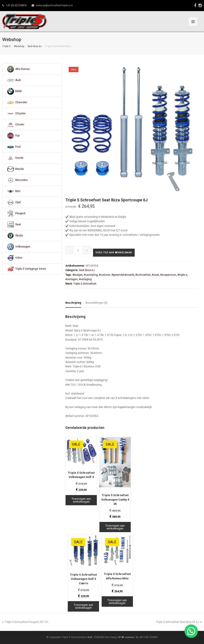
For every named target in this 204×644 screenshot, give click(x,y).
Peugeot (20, 213)
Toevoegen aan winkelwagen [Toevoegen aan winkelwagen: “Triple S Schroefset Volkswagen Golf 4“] (81, 500)
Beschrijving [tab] (73, 303)
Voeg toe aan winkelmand (114, 253)
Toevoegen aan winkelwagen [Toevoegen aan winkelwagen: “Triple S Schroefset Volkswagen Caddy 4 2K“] (115, 527)
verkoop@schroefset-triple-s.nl (54, 5)
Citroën (20, 125)
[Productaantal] (78, 250)
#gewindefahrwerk (123, 275)
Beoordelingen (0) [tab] (96, 303)
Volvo (19, 258)
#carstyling (91, 275)
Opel (18, 202)
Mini (18, 191)
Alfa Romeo (22, 69)
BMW (18, 91)
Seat (18, 224)
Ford (18, 147)
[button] (191, 631)
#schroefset (143, 275)
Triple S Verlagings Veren (31, 269)
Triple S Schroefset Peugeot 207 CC (25, 622)
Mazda (19, 169)
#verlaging (85, 279)
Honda (19, 158)
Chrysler (20, 113)
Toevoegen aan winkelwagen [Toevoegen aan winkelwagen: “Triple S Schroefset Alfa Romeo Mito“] (117, 602)
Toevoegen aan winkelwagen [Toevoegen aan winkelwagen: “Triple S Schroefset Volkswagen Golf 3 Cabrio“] (84, 606)
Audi (18, 80)
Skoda (19, 236)
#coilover (104, 275)
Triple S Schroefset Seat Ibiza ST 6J (179, 622)
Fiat (17, 136)
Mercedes (21, 180)
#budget (77, 275)
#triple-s (182, 275)
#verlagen (71, 279)
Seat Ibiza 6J (35, 46)
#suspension (168, 275)
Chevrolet (21, 102)
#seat (155, 275)
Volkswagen (23, 247)
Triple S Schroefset (85, 284)
